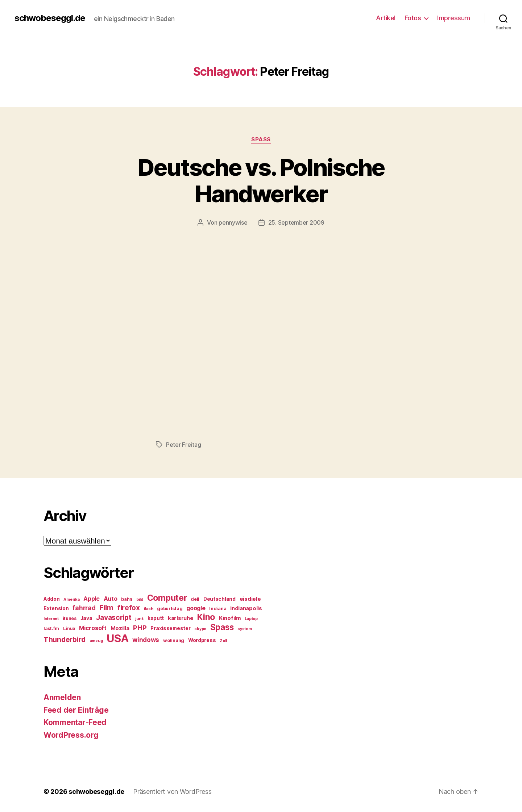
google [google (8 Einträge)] (196, 608)
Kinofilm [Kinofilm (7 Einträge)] (230, 618)
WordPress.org (71, 735)
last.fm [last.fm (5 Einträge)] (51, 628)
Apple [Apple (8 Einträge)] (92, 599)
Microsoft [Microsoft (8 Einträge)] (93, 628)
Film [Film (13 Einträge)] (106, 607)
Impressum (454, 18)
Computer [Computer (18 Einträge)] (167, 598)
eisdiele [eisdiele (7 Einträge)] (250, 599)
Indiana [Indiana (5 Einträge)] (218, 609)
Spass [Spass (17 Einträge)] (222, 627)
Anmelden (62, 697)
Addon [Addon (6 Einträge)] (52, 599)
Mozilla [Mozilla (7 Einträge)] (120, 628)
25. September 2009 (296, 222)
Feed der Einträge (76, 710)
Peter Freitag (184, 445)
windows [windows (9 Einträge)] (146, 640)
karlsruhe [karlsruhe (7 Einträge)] (181, 618)
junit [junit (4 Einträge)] (139, 619)
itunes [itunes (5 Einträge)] (70, 618)
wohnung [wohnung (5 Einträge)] (174, 640)
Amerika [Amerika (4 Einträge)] (71, 599)
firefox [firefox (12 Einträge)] (129, 608)
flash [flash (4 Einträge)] (149, 609)
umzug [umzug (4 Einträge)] (96, 641)
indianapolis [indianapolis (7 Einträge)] (246, 608)
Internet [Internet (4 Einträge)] (51, 619)
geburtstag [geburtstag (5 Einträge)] (170, 609)
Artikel (386, 18)
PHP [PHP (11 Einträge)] (140, 628)
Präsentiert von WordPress (172, 792)
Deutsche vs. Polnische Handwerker (261, 180)
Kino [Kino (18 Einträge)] (206, 617)
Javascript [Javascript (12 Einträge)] (114, 617)
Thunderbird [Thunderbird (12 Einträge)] (65, 640)
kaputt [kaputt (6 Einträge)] (156, 618)
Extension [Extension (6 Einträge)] (56, 608)
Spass (261, 140)
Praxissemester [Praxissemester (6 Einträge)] (170, 628)
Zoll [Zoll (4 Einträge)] (223, 641)
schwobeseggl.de (50, 18)
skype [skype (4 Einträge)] (200, 629)
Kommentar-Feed (75, 722)
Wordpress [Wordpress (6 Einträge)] (202, 640)
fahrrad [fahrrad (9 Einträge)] (84, 608)
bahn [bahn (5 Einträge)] (127, 599)
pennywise (233, 222)
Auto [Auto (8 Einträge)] (111, 599)
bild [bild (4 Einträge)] (140, 599)
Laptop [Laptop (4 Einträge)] (251, 619)
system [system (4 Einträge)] (245, 629)
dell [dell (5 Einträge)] (195, 599)
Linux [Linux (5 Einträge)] (69, 628)
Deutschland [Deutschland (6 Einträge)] (219, 599)
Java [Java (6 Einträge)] (86, 618)
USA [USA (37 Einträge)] (117, 638)
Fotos (413, 18)
